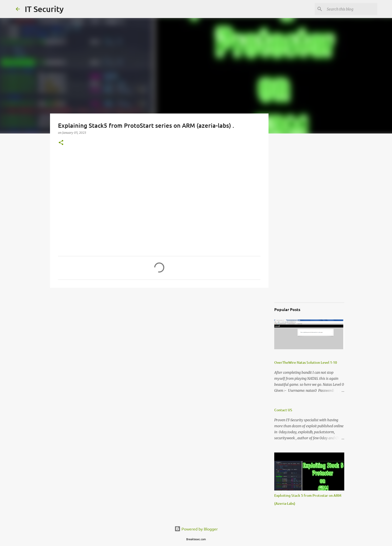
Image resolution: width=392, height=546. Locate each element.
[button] (61, 143)
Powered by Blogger (196, 529)
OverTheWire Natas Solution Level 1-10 (306, 362)
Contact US (283, 410)
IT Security (44, 9)
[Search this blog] (351, 9)
